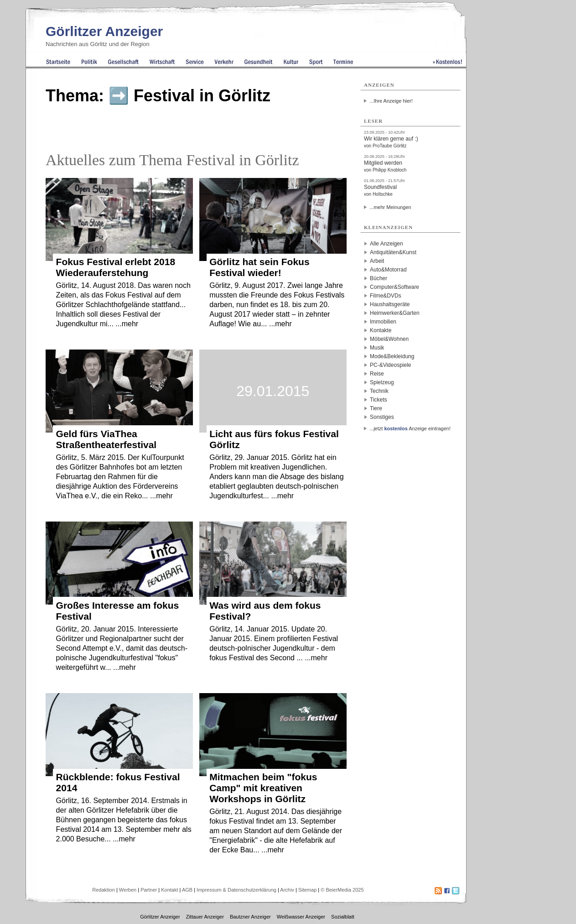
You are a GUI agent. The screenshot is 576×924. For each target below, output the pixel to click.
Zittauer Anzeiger (205, 917)
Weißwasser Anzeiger (301, 917)
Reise (377, 374)
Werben (128, 890)
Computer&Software (394, 287)
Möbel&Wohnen (389, 339)
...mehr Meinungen (390, 207)
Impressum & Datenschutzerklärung (236, 890)
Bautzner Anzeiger (250, 917)
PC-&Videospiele (391, 365)
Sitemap (307, 890)
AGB (187, 890)
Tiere (376, 408)
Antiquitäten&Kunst (393, 252)
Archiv (287, 890)
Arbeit (377, 261)
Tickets (379, 400)
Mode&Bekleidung (392, 356)
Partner (149, 890)
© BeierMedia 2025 (342, 890)
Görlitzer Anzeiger (104, 31)
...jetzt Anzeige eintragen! (410, 428)
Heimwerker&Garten (395, 313)
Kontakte (381, 330)
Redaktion (104, 890)
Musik (377, 348)
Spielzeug (382, 382)
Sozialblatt (343, 917)
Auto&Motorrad (388, 270)
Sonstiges (382, 417)
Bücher (379, 278)
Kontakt (169, 890)
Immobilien (383, 322)
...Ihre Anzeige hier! (391, 101)
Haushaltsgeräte (390, 304)
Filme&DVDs (386, 296)
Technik (379, 391)
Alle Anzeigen (387, 244)
